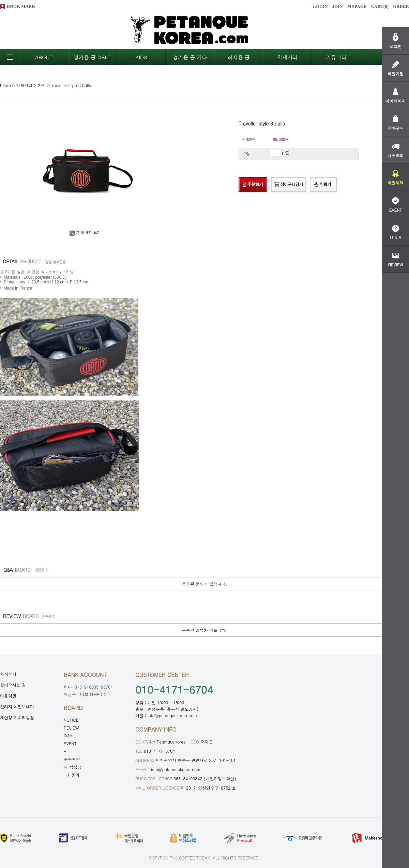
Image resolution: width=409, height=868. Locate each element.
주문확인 (72, 759)
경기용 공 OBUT (93, 57)
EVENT (70, 743)
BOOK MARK (21, 6)
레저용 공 (239, 57)
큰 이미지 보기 (85, 232)
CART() (380, 6)
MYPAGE (357, 6)
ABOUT (44, 57)
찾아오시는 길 (13, 685)
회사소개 (8, 674)
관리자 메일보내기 (17, 707)
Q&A (68, 735)
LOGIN (320, 6)
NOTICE (71, 720)
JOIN (338, 6)
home (5, 85)
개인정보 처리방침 (17, 717)
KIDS (141, 57)
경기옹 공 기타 (190, 57)
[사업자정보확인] (220, 778)
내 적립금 (73, 767)
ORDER (401, 6)
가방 (42, 85)
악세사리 (288, 57)
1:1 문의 (72, 775)
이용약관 (8, 696)
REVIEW (71, 728)
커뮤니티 (336, 57)
